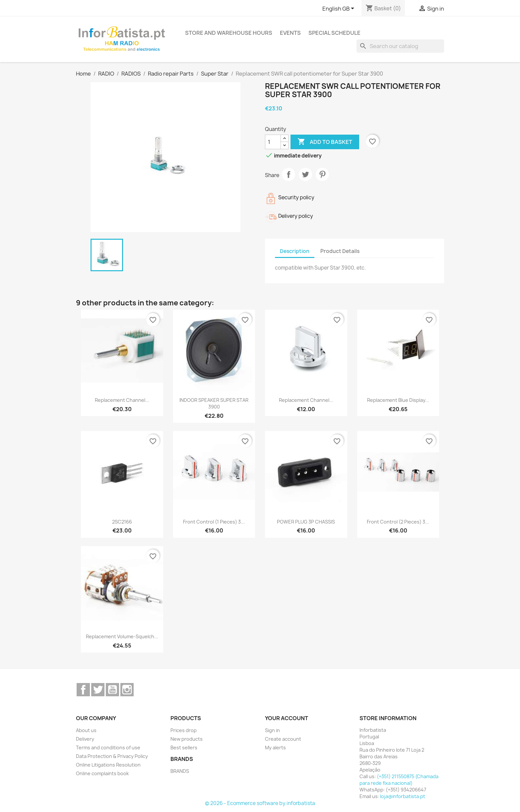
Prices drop (184, 730)
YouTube (112, 690)
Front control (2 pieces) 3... (398, 522)
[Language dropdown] (339, 9)
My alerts (275, 748)
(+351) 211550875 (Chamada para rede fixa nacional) (399, 780)
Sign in (272, 730)
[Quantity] (273, 142)
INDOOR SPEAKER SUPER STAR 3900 (214, 403)
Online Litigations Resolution (108, 765)
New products (187, 739)
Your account (287, 718)
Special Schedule (334, 33)
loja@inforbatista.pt (403, 796)
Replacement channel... (122, 400)
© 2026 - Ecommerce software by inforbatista (260, 803)
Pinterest (322, 174)
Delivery (85, 739)
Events (290, 33)
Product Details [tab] (340, 251)
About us (86, 730)
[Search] (400, 46)
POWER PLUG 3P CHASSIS (306, 522)
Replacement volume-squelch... (122, 636)
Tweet (305, 174)
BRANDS (180, 771)
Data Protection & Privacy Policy (112, 756)
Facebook (83, 690)
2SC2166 (122, 522)
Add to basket (325, 142)
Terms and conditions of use (108, 748)
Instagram (127, 690)
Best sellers (184, 748)
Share (289, 174)
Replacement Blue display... (398, 400)
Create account (283, 739)
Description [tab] (295, 251)
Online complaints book (102, 773)
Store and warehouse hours (229, 33)
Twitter (98, 690)
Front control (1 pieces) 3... (214, 522)
